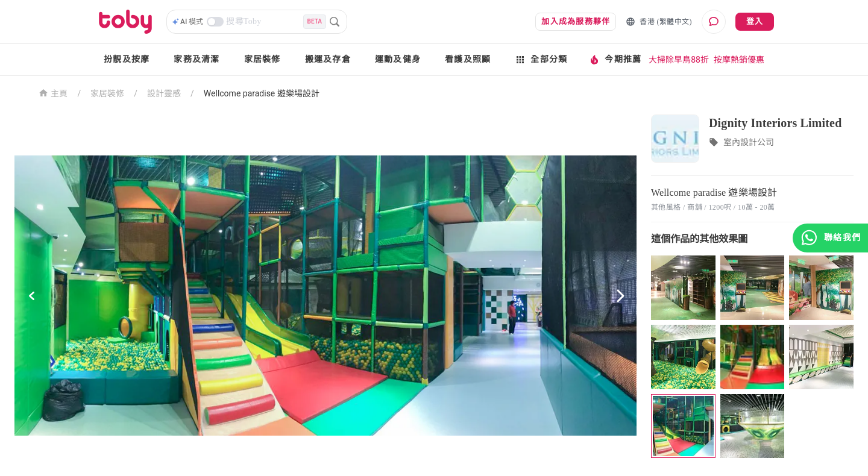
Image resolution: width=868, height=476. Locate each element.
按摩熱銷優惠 (739, 60)
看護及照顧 (468, 59)
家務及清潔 (197, 59)
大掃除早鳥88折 (679, 60)
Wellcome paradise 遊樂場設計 (262, 93)
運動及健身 (398, 59)
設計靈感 (164, 93)
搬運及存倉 (328, 59)
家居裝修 (263, 59)
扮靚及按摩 (127, 59)
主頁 (53, 92)
